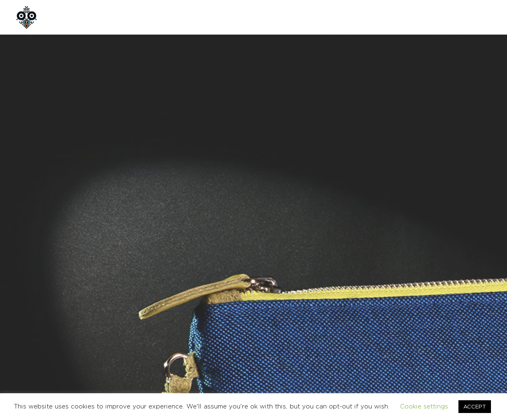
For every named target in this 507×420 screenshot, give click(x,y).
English (483, 339)
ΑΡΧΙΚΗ (73, 17)
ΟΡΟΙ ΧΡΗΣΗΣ (388, 339)
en (450, 17)
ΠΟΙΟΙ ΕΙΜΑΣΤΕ (126, 17)
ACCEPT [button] (475, 406)
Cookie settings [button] (424, 406)
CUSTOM (233, 17)
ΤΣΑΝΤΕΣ (335, 270)
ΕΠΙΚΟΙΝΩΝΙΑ (285, 17)
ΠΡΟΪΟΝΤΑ (184, 17)
